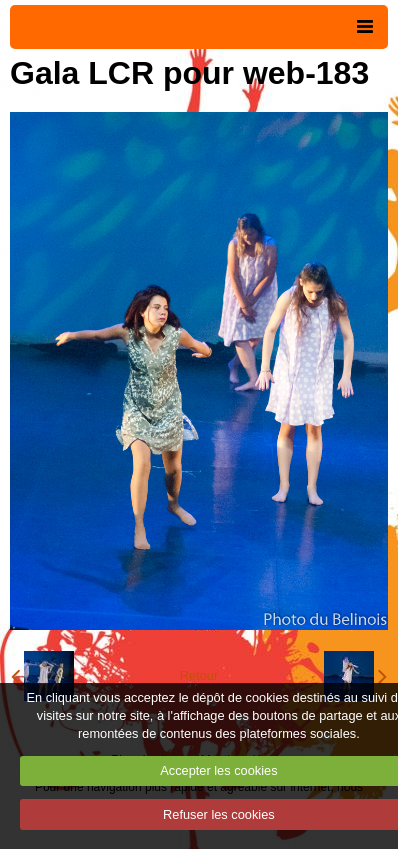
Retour (199, 675)
